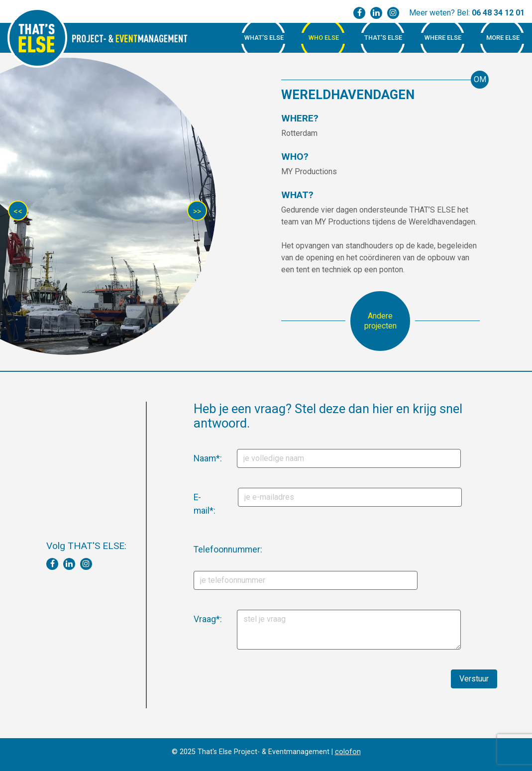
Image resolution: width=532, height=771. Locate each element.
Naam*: (197, 458)
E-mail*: (197, 504)
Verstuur (474, 679)
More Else (503, 38)
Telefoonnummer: (200, 550)
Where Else (443, 38)
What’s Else (264, 38)
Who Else (324, 38)
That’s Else (383, 38)
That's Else (37, 38)
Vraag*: (197, 619)
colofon (348, 752)
